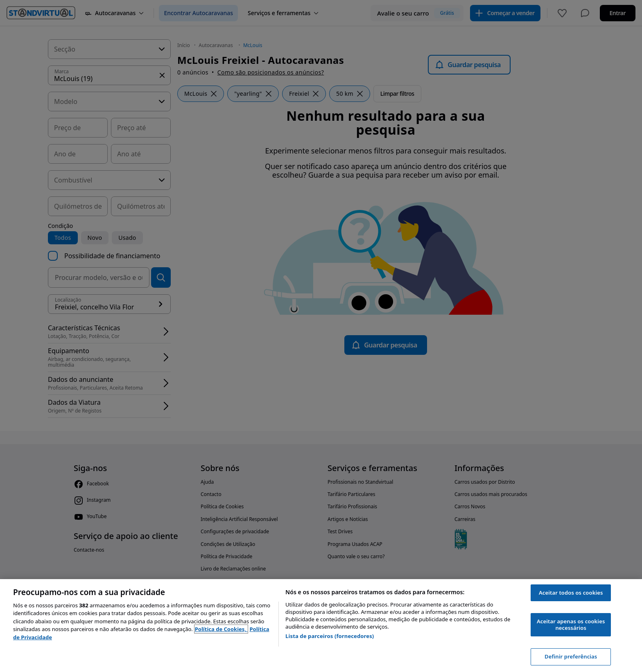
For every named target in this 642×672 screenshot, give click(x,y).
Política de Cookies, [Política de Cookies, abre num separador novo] (221, 629)
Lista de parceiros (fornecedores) (330, 636)
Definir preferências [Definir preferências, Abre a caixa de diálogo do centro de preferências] (571, 656)
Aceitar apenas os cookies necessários (571, 625)
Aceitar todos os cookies (571, 593)
